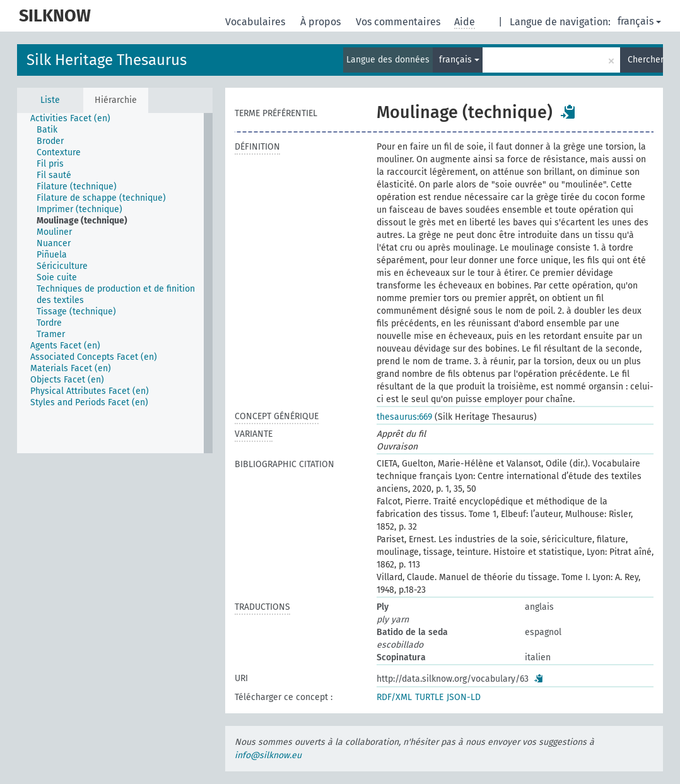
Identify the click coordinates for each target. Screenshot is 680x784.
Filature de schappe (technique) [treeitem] (101, 198)
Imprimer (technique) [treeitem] (79, 209)
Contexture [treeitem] (59, 152)
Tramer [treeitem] (51, 334)
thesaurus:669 (404, 417)
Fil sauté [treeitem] (54, 175)
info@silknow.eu (268, 755)
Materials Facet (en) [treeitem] (71, 368)
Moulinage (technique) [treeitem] (82, 221)
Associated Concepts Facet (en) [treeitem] (94, 357)
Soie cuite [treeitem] (57, 277)
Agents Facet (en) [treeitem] (65, 346)
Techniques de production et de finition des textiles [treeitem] (116, 294)
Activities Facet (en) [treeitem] (70, 118)
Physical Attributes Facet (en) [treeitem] (90, 391)
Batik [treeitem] (47, 130)
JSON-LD (464, 697)
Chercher (645, 60)
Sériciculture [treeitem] (62, 266)
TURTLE (429, 697)
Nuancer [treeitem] (54, 243)
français (639, 21)
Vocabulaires (256, 22)
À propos (322, 22)
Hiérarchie (116, 100)
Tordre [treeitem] (49, 323)
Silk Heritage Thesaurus (107, 60)
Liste (50, 100)
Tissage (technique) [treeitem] (76, 312)
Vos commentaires (399, 22)
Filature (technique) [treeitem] (77, 187)
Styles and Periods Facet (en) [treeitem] (89, 402)
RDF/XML (394, 697)
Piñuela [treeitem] (52, 255)
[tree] (115, 283)
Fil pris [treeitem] (50, 164)
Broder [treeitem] (50, 141)
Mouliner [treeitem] (54, 232)
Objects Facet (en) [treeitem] (67, 380)
